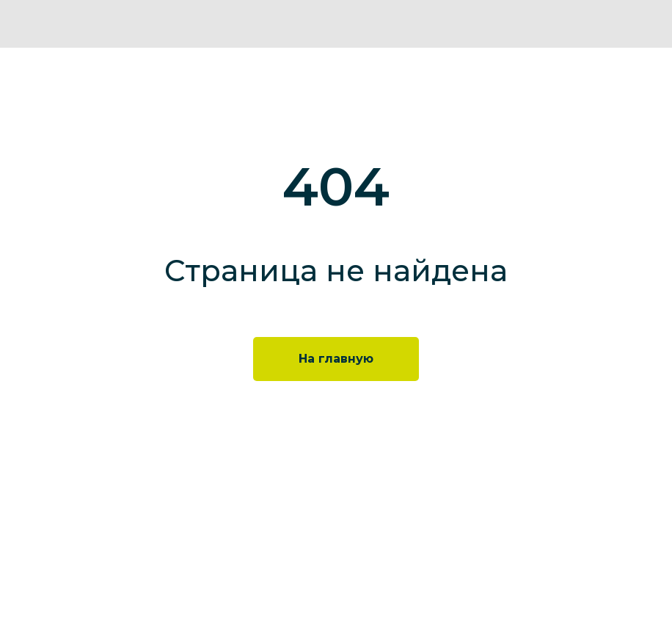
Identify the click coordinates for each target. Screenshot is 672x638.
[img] (649, 24)
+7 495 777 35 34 (279, 574)
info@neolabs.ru (279, 592)
